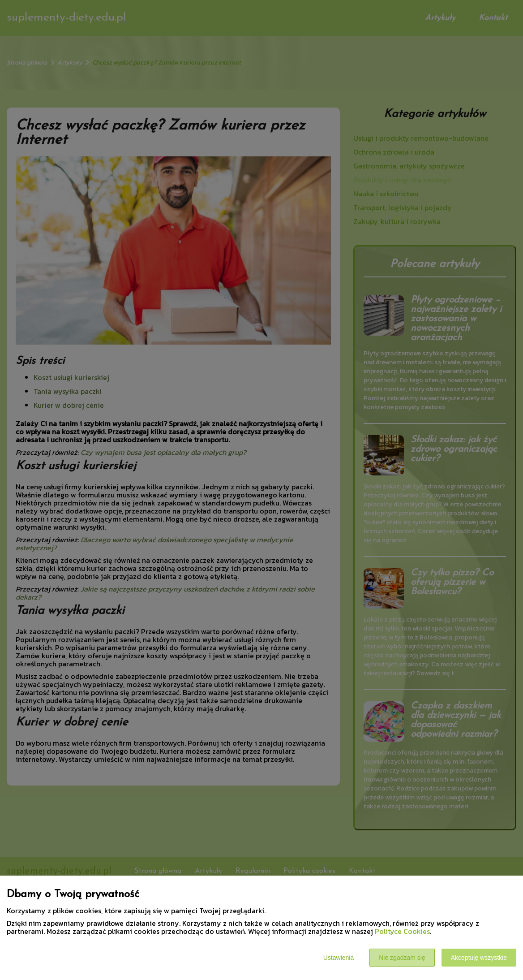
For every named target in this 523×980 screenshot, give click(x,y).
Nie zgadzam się (402, 958)
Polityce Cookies (402, 931)
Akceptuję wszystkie (479, 958)
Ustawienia (339, 958)
